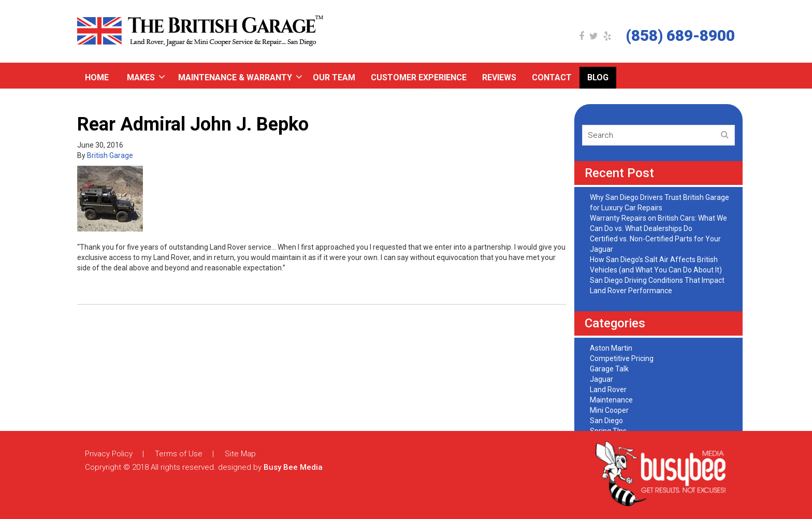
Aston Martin (611, 348)
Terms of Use (179, 454)
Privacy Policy (109, 454)
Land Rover (608, 390)
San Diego (606, 421)
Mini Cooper (609, 410)
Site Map (240, 454)
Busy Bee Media (293, 467)
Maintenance (611, 400)
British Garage (110, 155)
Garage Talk (609, 369)
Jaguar (601, 379)
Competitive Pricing (622, 358)
